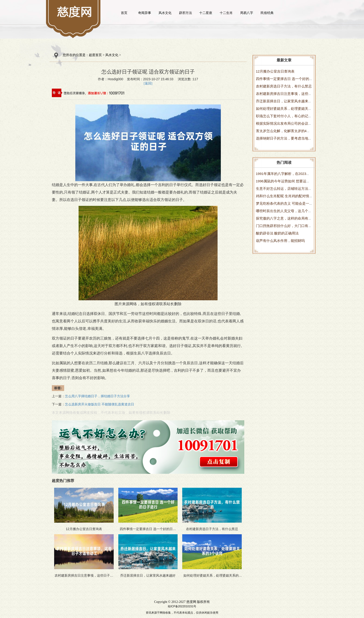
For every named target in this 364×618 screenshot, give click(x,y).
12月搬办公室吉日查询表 (275, 71)
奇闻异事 (145, 13)
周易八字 (247, 13)
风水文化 (165, 13)
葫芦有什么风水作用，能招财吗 (280, 241)
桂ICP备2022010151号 (182, 606)
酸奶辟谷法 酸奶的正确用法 (277, 233)
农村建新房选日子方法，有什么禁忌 (284, 86)
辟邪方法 (185, 13)
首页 (124, 13)
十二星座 (206, 13)
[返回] (148, 83)
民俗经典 (267, 13)
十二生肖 (226, 13)
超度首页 (95, 55)
